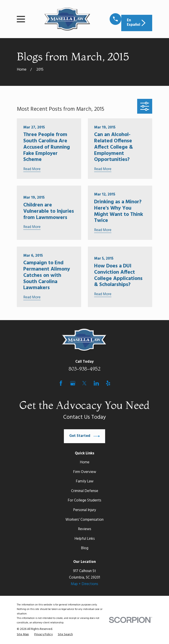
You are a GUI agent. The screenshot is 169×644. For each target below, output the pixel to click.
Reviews (85, 529)
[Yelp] (108, 383)
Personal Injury (84, 510)
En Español (137, 23)
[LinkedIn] (96, 383)
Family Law (85, 481)
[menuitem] (23, 635)
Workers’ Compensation (84, 520)
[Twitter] (84, 383)
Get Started (84, 436)
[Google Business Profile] (73, 383)
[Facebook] (61, 383)
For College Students (84, 501)
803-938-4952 (85, 369)
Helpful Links (85, 539)
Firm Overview (85, 472)
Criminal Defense (85, 491)
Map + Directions (84, 584)
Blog (85, 548)
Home (85, 462)
